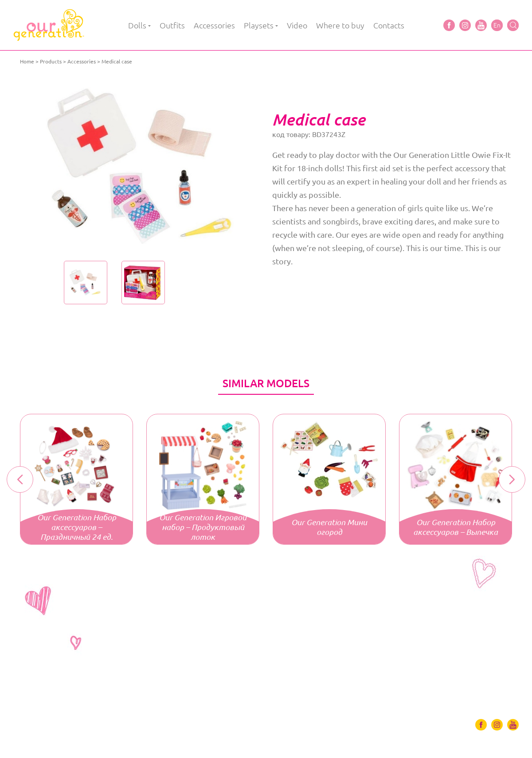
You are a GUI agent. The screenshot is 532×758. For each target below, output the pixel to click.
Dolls (137, 25)
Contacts (389, 25)
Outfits (172, 25)
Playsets (259, 25)
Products (51, 61)
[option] (143, 166)
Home (27, 61)
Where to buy (340, 25)
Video (297, 25)
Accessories (214, 25)
